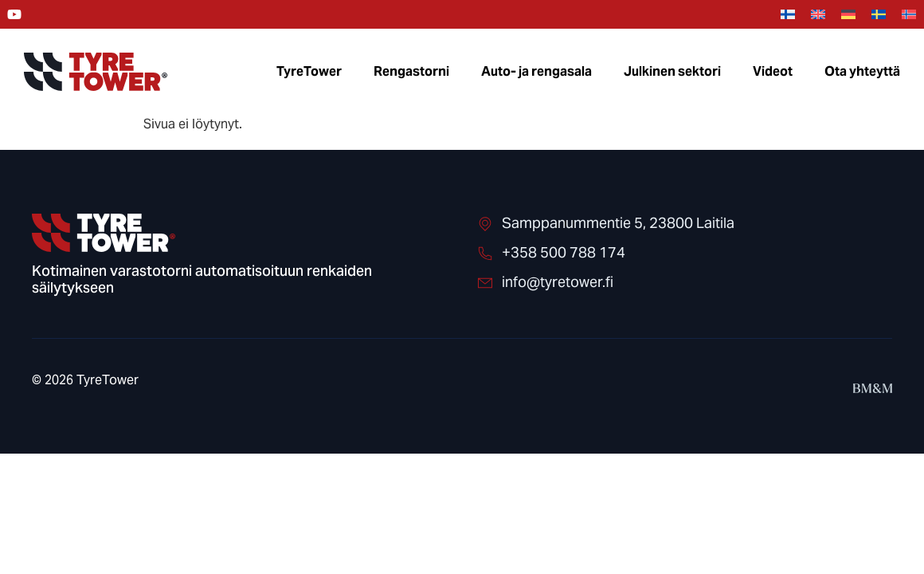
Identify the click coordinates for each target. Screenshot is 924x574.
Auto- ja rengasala (536, 71)
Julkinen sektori (672, 71)
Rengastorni (411, 71)
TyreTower (309, 71)
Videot (773, 71)
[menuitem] (788, 15)
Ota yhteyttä (862, 71)
